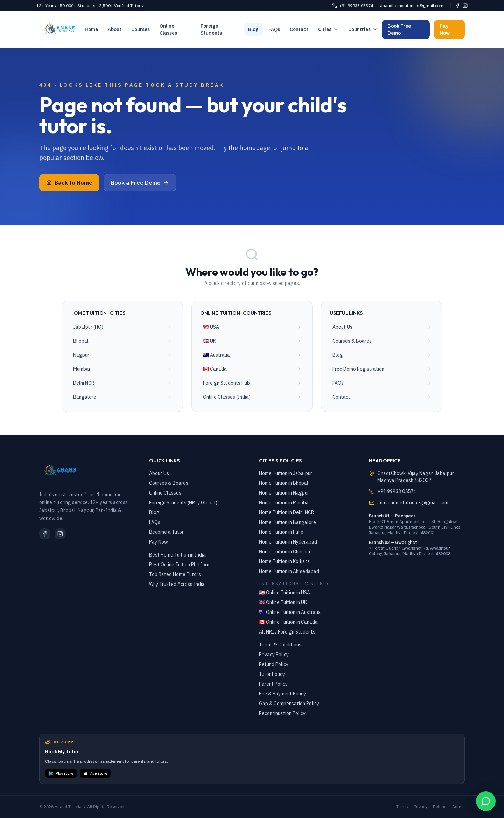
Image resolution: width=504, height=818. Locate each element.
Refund (440, 807)
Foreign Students (211, 29)
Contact (299, 29)
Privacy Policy (274, 655)
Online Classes (168, 29)
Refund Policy (274, 664)
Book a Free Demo (140, 183)
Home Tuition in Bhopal (284, 483)
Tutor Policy (272, 674)
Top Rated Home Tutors (175, 574)
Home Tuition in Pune (281, 532)
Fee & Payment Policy (282, 694)
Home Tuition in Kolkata (285, 561)
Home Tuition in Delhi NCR (286, 512)
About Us (159, 473)
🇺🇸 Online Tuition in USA (285, 593)
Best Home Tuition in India (177, 555)
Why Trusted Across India (177, 584)
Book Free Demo (399, 29)
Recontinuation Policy (282, 713)
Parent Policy (273, 684)
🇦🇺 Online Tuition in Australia (290, 612)
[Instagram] (465, 6)
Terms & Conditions (280, 645)
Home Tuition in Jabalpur (286, 473)
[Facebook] (457, 6)
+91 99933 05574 (353, 5)
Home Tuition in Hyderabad (288, 542)
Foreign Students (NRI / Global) (183, 503)
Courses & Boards (169, 483)
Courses (141, 29)
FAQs (274, 29)
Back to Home (69, 183)
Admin (458, 807)
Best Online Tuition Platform (180, 565)
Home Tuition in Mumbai (284, 503)
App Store (95, 774)
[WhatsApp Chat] (486, 801)
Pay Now (445, 29)
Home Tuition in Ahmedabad (289, 571)
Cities (328, 29)
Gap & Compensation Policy (289, 704)
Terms (402, 807)
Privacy (421, 807)
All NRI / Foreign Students (287, 632)
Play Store (61, 774)
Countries (363, 29)
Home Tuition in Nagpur (284, 493)
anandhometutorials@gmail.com (412, 5)
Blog (253, 29)
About (115, 29)
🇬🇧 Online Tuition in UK (283, 602)
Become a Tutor (166, 532)
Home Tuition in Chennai (285, 552)
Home (91, 29)
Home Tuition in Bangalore (288, 522)
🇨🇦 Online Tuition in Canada (288, 622)
